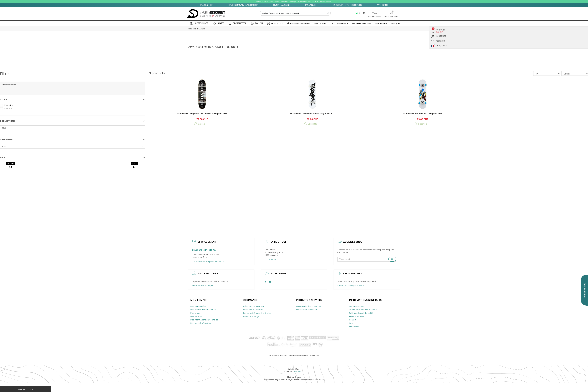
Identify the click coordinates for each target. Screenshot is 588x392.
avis (298, 372)
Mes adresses (196, 316)
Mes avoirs (195, 313)
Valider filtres (25, 389)
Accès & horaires (357, 316)
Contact (353, 320)
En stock (8, 108)
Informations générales (365, 300)
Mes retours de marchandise (203, 310)
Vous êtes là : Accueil (197, 29)
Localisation (270, 259)
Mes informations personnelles (204, 320)
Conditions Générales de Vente (363, 310)
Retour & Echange (251, 316)
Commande (250, 300)
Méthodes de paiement (254, 306)
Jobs (351, 323)
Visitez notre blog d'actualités (351, 286)
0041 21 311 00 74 (204, 250)
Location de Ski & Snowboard (309, 306)
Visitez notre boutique (202, 286)
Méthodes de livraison (253, 310)
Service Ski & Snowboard (307, 310)
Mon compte (199, 300)
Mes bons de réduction (201, 323)
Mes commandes (198, 306)
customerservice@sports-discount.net (209, 261)
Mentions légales (357, 306)
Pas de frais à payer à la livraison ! (258, 313)
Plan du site (354, 326)
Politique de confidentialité (361, 313)
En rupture (9, 105)
